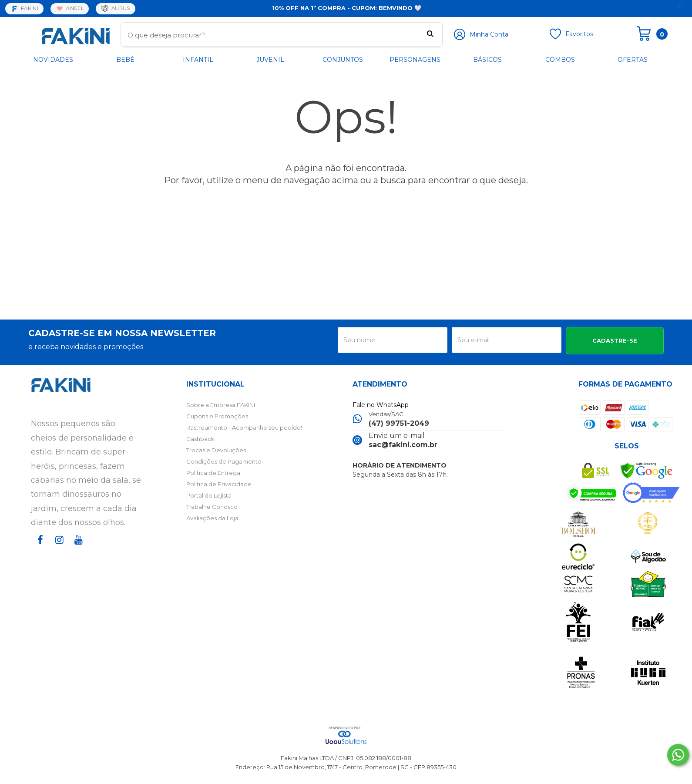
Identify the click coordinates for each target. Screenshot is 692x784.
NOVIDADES (53, 60)
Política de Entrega (213, 473)
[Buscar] (430, 35)
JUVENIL (270, 60)
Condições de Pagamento (224, 461)
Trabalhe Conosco (212, 507)
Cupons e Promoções (217, 416)
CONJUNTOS (343, 60)
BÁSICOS (487, 60)
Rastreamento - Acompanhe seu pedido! (244, 427)
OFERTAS (633, 60)
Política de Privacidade (219, 484)
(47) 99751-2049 (399, 423)
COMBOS (560, 60)
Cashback (200, 439)
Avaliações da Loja (212, 518)
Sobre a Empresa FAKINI (221, 405)
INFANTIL (198, 60)
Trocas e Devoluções (216, 450)
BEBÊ (125, 60)
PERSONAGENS (415, 60)
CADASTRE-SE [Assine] (615, 340)
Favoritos (579, 34)
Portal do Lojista (209, 495)
